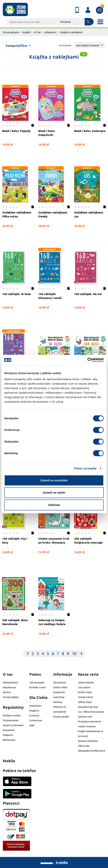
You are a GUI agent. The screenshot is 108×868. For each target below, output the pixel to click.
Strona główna (11, 32)
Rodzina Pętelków (88, 741)
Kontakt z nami (37, 687)
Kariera (7, 692)
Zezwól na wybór (54, 492)
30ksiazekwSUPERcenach (92, 751)
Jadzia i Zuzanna (87, 726)
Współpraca (9, 687)
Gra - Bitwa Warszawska (91, 712)
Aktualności (60, 682)
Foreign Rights (11, 697)
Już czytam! (84, 687)
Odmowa (54, 505)
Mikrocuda (84, 746)
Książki (26, 32)
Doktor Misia (60, 687)
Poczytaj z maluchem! (90, 721)
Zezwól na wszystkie (54, 480)
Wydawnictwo (10, 682)
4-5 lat (37, 32)
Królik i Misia (85, 692)
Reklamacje (9, 740)
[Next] (81, 654)
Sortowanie (65, 45)
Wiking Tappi (85, 702)
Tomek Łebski (85, 697)
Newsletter (35, 706)
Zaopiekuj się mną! (88, 707)
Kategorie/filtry (17, 46)
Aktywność (50, 32)
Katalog (58, 702)
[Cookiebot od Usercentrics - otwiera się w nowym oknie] (87, 360)
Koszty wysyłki (61, 716)
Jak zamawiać (37, 682)
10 (74, 653)
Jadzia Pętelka (86, 682)
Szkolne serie (85, 716)
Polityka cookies (12, 715)
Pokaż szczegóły (85, 468)
